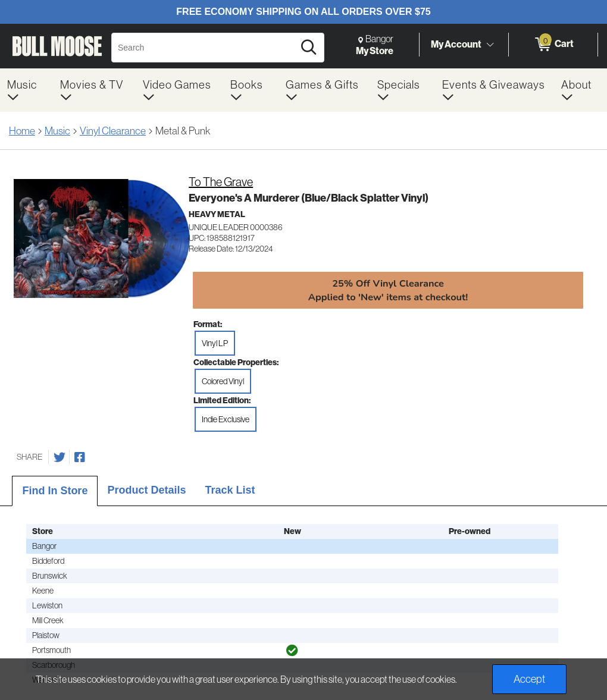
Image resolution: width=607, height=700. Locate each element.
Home (22, 131)
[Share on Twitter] (60, 457)
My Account (456, 44)
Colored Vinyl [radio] (223, 381)
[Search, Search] (204, 48)
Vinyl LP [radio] (215, 343)
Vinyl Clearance (113, 131)
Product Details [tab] (146, 490)
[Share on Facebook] (80, 457)
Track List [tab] (230, 490)
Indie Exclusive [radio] (226, 419)
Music (57, 131)
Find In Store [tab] (55, 491)
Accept (529, 679)
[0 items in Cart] (553, 45)
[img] (292, 651)
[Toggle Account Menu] (490, 45)
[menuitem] (26, 90)
